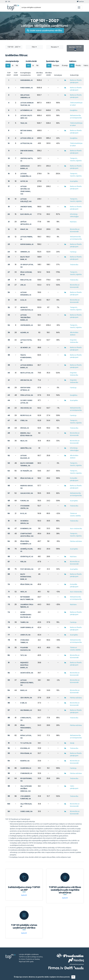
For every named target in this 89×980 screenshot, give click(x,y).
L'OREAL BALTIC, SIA (26, 719)
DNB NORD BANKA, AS (27, 152)
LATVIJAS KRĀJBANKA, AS (26, 294)
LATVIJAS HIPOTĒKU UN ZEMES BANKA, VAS (25, 190)
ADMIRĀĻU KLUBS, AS (27, 550)
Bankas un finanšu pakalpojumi (76, 81)
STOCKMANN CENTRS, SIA (25, 507)
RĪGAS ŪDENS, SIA (26, 584)
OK (73, 977)
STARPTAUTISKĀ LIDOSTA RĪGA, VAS (27, 535)
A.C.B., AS (23, 300)
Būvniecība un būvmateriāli (75, 230)
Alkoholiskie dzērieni (74, 334)
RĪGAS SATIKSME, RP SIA (26, 273)
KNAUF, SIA (24, 229)
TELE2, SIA (24, 123)
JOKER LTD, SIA (25, 635)
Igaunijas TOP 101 (75, 48)
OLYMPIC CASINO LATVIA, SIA (26, 402)
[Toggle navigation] (79, 7)
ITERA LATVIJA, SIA (27, 395)
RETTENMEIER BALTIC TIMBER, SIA (27, 598)
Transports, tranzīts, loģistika (76, 160)
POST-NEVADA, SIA (27, 569)
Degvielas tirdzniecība (74, 341)
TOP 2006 (16, 74)
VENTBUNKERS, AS (27, 325)
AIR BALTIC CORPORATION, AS (27, 309)
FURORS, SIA (25, 501)
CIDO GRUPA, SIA (26, 698)
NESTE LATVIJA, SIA (27, 373)
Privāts (78, 66)
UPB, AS (23, 285)
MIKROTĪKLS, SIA (26, 448)
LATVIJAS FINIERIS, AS (26, 238)
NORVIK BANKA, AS (27, 244)
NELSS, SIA (24, 441)
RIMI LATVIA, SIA (26, 280)
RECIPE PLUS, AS (26, 416)
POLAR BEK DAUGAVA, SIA (25, 649)
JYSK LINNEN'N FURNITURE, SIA (26, 798)
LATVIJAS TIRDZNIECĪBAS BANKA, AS (25, 318)
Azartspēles (74, 181)
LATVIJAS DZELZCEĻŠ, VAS (26, 200)
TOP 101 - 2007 (14, 47)
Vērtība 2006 (48, 74)
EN (9, 2)
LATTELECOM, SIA (26, 143)
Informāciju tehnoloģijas (74, 215)
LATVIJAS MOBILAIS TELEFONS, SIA (27, 104)
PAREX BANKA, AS (27, 88)
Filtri (34, 47)
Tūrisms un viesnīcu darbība (75, 515)
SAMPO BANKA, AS (27, 628)
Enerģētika (74, 110)
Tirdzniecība (74, 265)
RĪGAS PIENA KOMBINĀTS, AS (26, 543)
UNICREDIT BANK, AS (26, 208)
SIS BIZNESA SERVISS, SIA (24, 522)
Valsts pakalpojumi (74, 787)
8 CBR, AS (24, 703)
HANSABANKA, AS (26, 80)
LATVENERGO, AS (26, 110)
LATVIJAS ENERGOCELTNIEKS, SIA (27, 683)
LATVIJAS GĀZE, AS (27, 138)
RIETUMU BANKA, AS (26, 132)
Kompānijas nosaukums (26, 74)
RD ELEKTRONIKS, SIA (26, 780)
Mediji (72, 743)
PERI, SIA (23, 562)
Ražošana (73, 222)
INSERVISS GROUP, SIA (27, 487)
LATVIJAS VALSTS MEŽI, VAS (26, 117)
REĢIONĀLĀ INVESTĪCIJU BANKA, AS (24, 665)
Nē (17, 66)
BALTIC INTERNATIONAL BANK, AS (26, 577)
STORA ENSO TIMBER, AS (25, 641)
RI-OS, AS (23, 514)
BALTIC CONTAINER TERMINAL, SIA (27, 464)
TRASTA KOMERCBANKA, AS (26, 358)
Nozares (55, 47)
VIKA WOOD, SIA (26, 408)
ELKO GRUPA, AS (26, 214)
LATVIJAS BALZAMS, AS (25, 457)
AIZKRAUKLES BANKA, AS (25, 167)
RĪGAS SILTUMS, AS (27, 478)
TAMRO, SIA (24, 622)
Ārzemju (65, 66)
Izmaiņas (58, 75)
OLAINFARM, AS (26, 768)
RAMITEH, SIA (25, 761)
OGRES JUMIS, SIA (26, 812)
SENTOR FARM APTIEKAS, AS (25, 389)
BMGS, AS (24, 690)
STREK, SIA (24, 421)
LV (6, 2)
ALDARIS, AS (24, 333)
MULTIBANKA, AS (26, 710)
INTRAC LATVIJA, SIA (26, 737)
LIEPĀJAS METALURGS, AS (26, 223)
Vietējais (56, 66)
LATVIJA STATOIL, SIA (26, 341)
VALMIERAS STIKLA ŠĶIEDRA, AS (27, 606)
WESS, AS (24, 592)
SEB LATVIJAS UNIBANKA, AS (25, 96)
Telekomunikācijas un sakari (76, 104)
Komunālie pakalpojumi (74, 479)
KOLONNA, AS (25, 748)
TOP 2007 (9, 74)
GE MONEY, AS (25, 348)
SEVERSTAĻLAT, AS (27, 557)
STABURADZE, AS (26, 773)
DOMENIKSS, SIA (26, 529)
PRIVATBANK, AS (26, 753)
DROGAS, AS (25, 428)
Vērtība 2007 (39, 74)
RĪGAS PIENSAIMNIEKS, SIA (26, 728)
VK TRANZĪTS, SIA (26, 471)
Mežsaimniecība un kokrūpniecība (76, 117)
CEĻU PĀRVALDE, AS (26, 805)
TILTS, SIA (23, 655)
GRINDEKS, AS (25, 252)
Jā (13, 66)
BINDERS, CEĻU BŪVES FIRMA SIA (26, 434)
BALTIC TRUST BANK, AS (25, 258)
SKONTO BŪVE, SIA (27, 673)
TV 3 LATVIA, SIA (26, 743)
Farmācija (73, 252)
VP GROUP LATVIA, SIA (27, 266)
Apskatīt (24, 895)
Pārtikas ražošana (76, 541)
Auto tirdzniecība (76, 529)
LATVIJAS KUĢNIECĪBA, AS (26, 175)
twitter (80, 2)
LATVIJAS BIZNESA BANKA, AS (27, 366)
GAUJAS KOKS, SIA (27, 493)
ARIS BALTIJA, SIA (26, 380)
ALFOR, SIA (24, 181)
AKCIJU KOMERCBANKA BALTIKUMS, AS (26, 615)
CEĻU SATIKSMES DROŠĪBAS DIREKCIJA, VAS (26, 789)
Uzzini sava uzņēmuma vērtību (45, 30)
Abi (8, 66)
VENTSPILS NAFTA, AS (27, 160)
